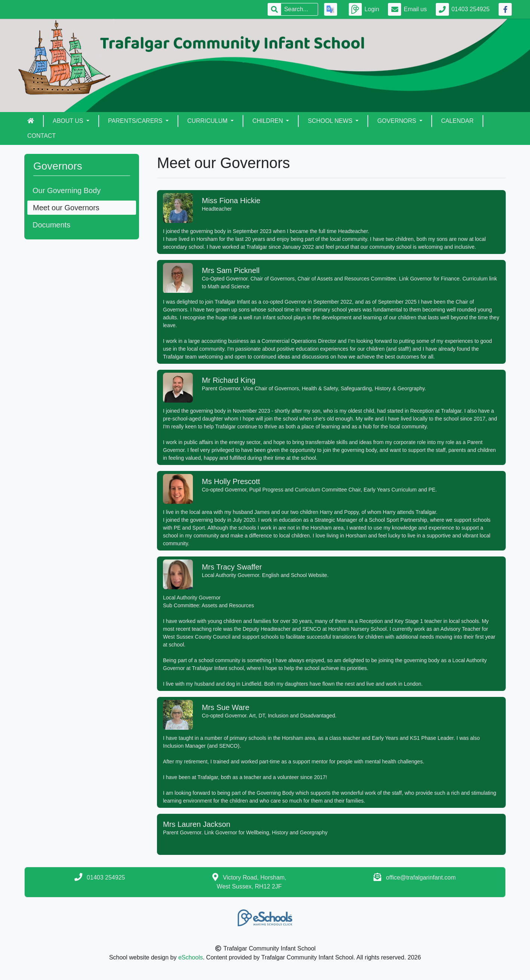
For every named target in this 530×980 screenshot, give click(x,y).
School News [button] (331, 121)
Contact (41, 136)
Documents (51, 225)
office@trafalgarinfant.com (421, 877)
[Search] (299, 9)
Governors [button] (397, 121)
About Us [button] (69, 121)
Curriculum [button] (208, 121)
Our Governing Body (67, 190)
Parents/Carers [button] (136, 121)
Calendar (457, 121)
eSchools (191, 957)
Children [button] (268, 121)
